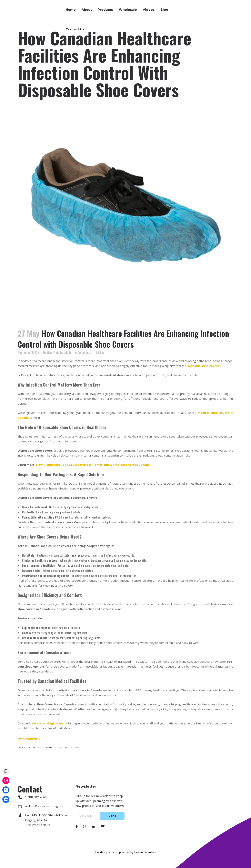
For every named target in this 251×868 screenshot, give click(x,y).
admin (68, 352)
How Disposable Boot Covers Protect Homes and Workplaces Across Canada (93, 465)
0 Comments (83, 352)
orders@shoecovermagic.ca (219, 13)
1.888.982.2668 (209, 8)
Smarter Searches (145, 852)
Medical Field (51, 352)
